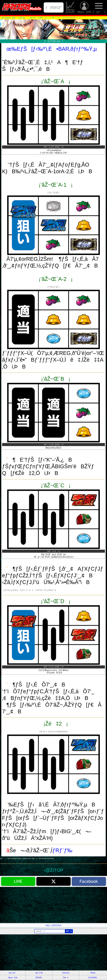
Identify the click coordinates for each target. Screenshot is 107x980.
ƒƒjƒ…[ (99, 7)
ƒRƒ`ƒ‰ (62, 850)
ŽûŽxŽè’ (71, 7)
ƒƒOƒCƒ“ (54, 7)
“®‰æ (93, 973)
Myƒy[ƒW (84, 7)
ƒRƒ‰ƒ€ (66, 973)
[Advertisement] (53, 905)
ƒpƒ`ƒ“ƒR (39, 973)
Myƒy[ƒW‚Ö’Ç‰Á (54, 925)
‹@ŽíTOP (53, 870)
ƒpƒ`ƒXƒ (13, 973)
